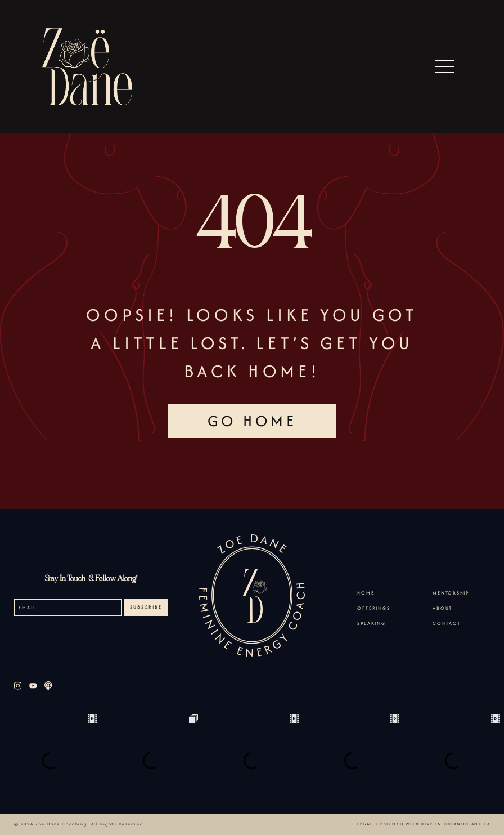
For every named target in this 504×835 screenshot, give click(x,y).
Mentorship (451, 593)
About (442, 608)
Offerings (373, 608)
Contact (447, 623)
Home (366, 593)
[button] (445, 67)
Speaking (371, 623)
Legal (365, 824)
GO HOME (252, 421)
